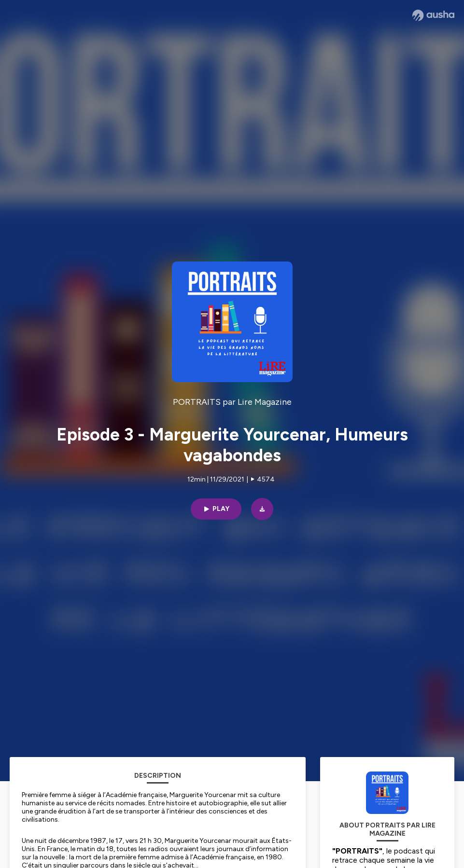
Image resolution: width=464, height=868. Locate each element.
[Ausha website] (433, 15)
